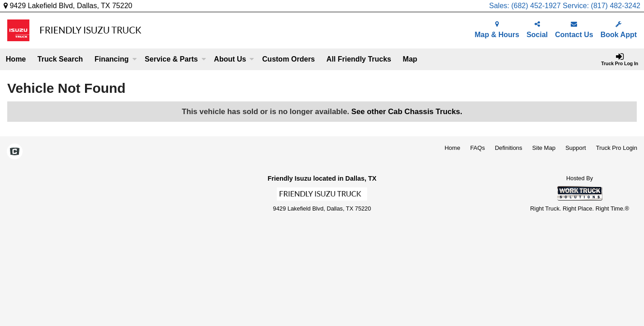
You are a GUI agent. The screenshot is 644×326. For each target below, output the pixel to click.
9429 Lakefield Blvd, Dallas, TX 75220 (68, 6)
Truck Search (60, 59)
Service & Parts (175, 59)
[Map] (410, 59)
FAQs (478, 148)
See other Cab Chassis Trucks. (407, 112)
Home (16, 59)
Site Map (544, 148)
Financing (116, 59)
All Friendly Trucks (359, 59)
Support (576, 148)
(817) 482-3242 (616, 6)
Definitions (509, 148)
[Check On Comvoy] (15, 152)
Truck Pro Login (617, 148)
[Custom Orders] (289, 59)
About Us (234, 59)
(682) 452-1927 (536, 6)
